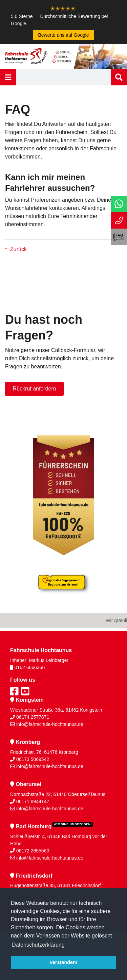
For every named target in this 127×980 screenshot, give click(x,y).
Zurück (18, 249)
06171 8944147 (33, 801)
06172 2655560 (33, 851)
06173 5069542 (33, 759)
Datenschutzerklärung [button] (38, 945)
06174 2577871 (33, 717)
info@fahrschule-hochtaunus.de (50, 724)
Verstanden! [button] (63, 962)
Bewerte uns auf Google (63, 35)
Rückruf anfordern (35, 389)
